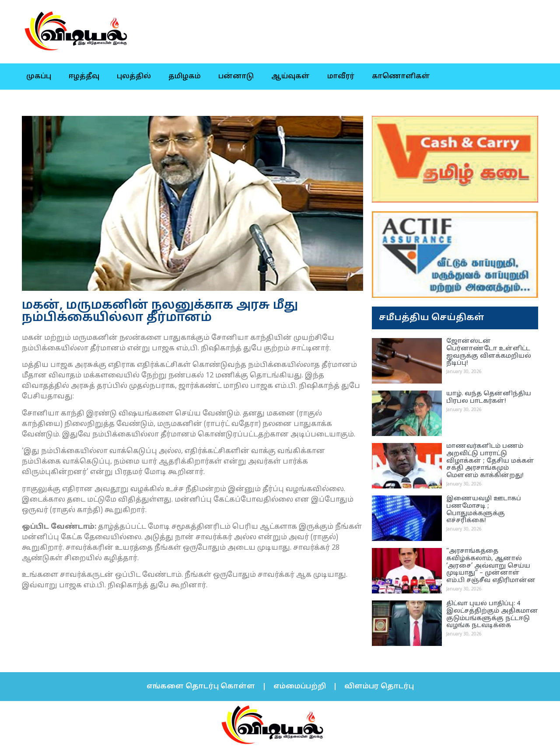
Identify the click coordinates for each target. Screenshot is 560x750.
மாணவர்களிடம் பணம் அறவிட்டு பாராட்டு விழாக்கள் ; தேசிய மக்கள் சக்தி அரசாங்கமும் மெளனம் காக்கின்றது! (490, 461)
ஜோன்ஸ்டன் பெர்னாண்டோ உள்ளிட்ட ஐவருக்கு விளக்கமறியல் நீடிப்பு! (489, 352)
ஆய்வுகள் (290, 77)
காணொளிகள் (401, 77)
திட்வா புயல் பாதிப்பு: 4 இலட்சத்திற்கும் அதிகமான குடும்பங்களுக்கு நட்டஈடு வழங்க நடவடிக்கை (492, 615)
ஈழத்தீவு (84, 77)
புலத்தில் (134, 77)
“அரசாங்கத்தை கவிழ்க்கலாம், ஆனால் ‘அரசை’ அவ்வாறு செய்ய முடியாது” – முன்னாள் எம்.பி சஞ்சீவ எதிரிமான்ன (491, 566)
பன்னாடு (236, 77)
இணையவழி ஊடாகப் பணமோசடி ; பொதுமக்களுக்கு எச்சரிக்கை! (484, 510)
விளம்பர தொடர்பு (379, 687)
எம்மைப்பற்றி (300, 687)
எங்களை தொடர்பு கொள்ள (201, 687)
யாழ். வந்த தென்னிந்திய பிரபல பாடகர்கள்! (489, 398)
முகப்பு (39, 77)
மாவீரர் (341, 77)
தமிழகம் (185, 77)
